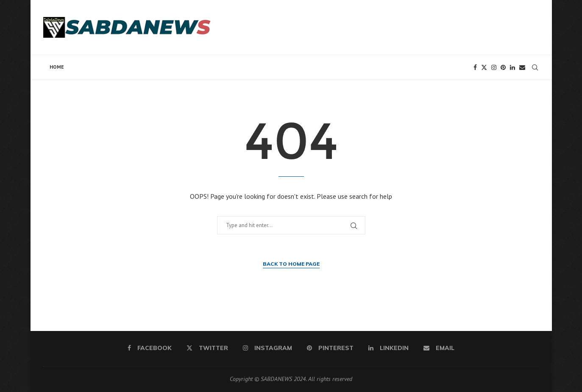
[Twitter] (484, 67)
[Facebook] (475, 67)
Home (57, 67)
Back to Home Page (291, 264)
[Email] (522, 67)
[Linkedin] (512, 67)
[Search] (535, 67)
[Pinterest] (503, 67)
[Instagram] (494, 67)
